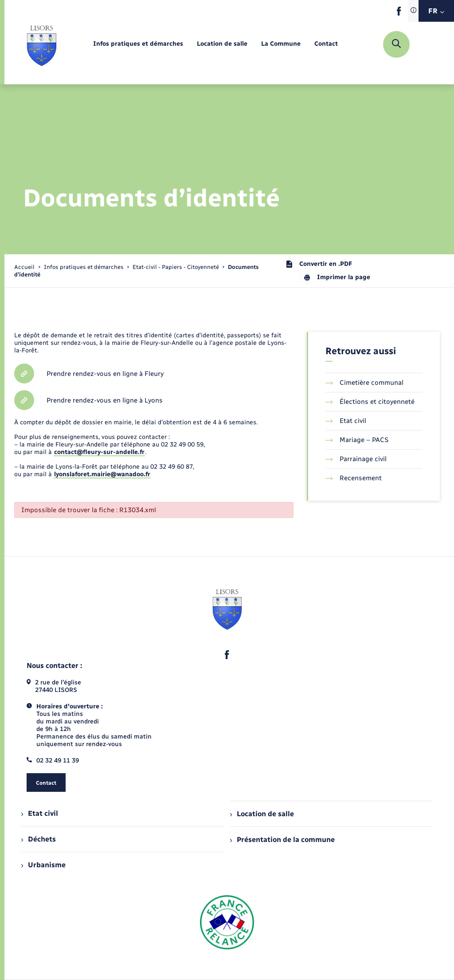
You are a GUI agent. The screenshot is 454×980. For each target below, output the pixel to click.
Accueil (24, 267)
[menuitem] (138, 44)
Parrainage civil (356, 459)
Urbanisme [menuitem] (43, 865)
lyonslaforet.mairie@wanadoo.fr (102, 474)
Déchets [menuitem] (39, 839)
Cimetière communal (364, 383)
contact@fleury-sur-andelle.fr (99, 452)
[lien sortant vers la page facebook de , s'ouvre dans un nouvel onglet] (399, 14)
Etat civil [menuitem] (40, 813)
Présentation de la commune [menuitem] (282, 840)
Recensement (354, 478)
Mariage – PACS (357, 440)
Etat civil (346, 421)
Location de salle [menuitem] (262, 814)
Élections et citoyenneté (370, 402)
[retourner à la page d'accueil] (41, 44)
